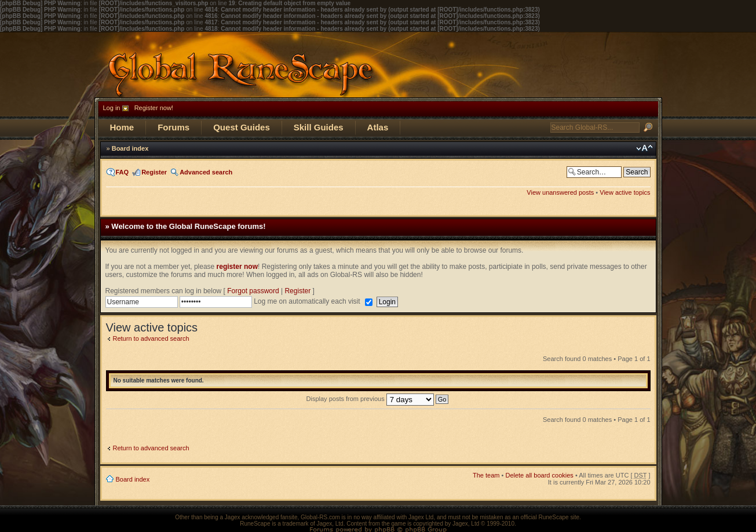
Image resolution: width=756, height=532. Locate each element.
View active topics (625, 192)
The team (486, 475)
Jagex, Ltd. (331, 524)
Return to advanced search (151, 338)
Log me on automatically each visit (308, 301)
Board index (130, 148)
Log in (112, 108)
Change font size (644, 148)
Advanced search (206, 172)
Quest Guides (242, 127)
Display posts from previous (378, 399)
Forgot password (253, 291)
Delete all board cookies (539, 475)
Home (122, 127)
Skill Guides (319, 127)
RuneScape (255, 524)
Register (154, 172)
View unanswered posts (560, 192)
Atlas (378, 127)
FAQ (123, 172)
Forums (174, 127)
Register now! (154, 108)
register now (237, 267)
